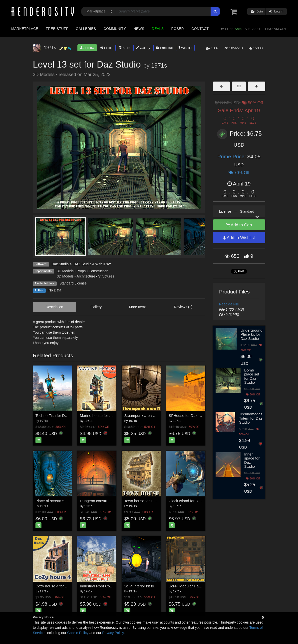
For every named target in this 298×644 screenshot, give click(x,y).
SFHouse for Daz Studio (189, 415)
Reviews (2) (183, 307)
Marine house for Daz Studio (104, 415)
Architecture (86, 276)
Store (125, 48)
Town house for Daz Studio (147, 501)
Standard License (73, 283)
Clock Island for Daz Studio (191, 501)
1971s (159, 66)
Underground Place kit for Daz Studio (252, 334)
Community (115, 29)
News (139, 29)
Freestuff (164, 48)
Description (54, 307)
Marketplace (25, 29)
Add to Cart (239, 225)
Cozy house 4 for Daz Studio (59, 586)
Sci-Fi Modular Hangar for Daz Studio (200, 586)
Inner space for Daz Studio (252, 460)
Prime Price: (232, 156)
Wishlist (185, 48)
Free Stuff (57, 29)
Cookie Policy (78, 633)
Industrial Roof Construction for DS (109, 586)
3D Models (65, 271)
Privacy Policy (113, 633)
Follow (87, 48)
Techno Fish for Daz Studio (58, 415)
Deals (158, 29)
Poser (177, 29)
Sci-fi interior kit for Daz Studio (150, 586)
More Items (138, 307)
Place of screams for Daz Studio (62, 501)
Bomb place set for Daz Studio (252, 376)
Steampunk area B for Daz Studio (152, 415)
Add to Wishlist (239, 238)
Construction (99, 271)
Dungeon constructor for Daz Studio (110, 501)
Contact (200, 29)
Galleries (86, 29)
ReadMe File (229, 304)
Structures (106, 276)
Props (81, 271)
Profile (107, 48)
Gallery (143, 48)
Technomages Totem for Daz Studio (251, 418)
